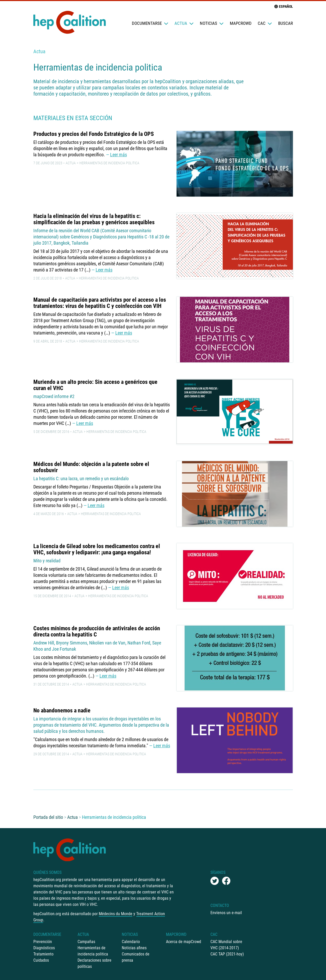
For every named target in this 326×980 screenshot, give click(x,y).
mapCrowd (241, 23)
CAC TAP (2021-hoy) (227, 954)
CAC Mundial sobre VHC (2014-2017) (226, 945)
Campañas (86, 942)
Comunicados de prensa (136, 957)
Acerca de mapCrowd (184, 942)
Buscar (286, 23)
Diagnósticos (44, 948)
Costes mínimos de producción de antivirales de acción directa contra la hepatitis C (97, 631)
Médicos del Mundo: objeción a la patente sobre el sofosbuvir (91, 467)
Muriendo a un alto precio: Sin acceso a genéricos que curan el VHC (95, 385)
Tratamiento (43, 954)
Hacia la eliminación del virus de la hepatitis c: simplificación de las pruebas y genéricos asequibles (94, 219)
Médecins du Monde (116, 914)
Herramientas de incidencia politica (109, 163)
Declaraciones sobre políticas (94, 963)
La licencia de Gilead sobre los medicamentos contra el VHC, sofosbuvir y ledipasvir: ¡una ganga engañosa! (97, 549)
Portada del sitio (48, 817)
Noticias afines (134, 948)
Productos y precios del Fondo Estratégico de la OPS (94, 134)
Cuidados (41, 960)
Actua (184, 23)
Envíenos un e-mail (226, 913)
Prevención (43, 942)
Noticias (212, 23)
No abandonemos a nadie (62, 710)
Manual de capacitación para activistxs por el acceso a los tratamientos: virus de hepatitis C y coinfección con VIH (100, 303)
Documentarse (150, 23)
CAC (265, 23)
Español (283, 6)
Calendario (131, 942)
